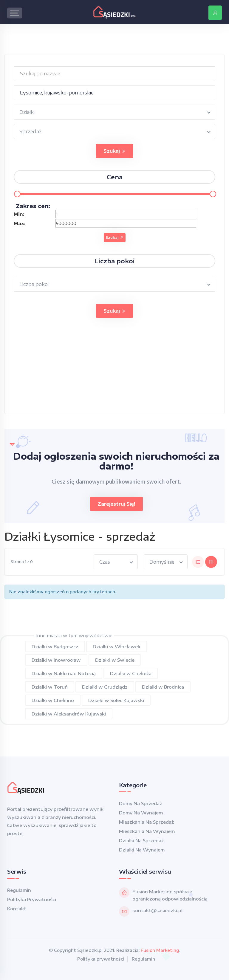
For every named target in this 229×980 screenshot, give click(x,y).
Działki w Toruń (50, 687)
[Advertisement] (114, 372)
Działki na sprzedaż (141, 840)
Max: (20, 223)
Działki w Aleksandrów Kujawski (69, 714)
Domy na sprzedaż (140, 803)
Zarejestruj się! (116, 504)
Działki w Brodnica (163, 687)
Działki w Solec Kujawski (116, 700)
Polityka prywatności (32, 899)
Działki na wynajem (142, 850)
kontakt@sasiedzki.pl (157, 910)
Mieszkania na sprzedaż (146, 822)
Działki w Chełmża (131, 673)
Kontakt (17, 909)
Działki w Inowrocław (56, 660)
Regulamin (19, 890)
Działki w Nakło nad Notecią (64, 673)
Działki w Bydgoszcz (55, 646)
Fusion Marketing (160, 950)
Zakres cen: (33, 206)
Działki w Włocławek (117, 646)
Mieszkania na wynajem (147, 831)
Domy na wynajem (141, 813)
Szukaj (114, 151)
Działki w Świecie (115, 660)
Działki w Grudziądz (105, 687)
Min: (19, 214)
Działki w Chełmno (53, 700)
